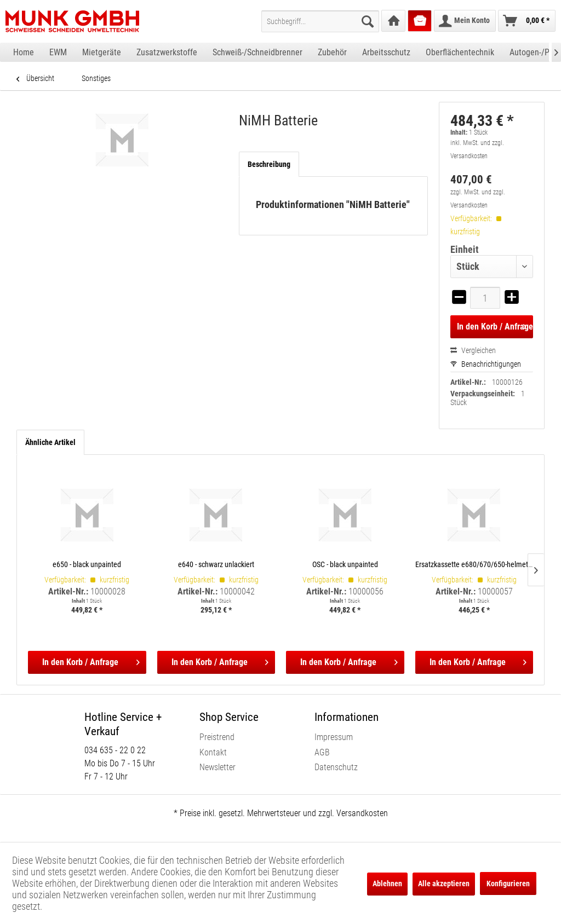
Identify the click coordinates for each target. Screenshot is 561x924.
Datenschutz (336, 767)
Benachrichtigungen (486, 364)
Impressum (334, 737)
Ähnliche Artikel (50, 442)
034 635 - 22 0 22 (115, 750)
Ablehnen (387, 883)
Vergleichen (473, 350)
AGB (322, 752)
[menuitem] (320, 21)
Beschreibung (269, 164)
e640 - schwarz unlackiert (216, 564)
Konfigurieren (508, 883)
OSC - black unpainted (345, 564)
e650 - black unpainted (87, 564)
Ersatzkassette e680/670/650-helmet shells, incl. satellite (474, 564)
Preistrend (217, 737)
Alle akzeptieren (444, 883)
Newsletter (217, 767)
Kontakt (213, 752)
